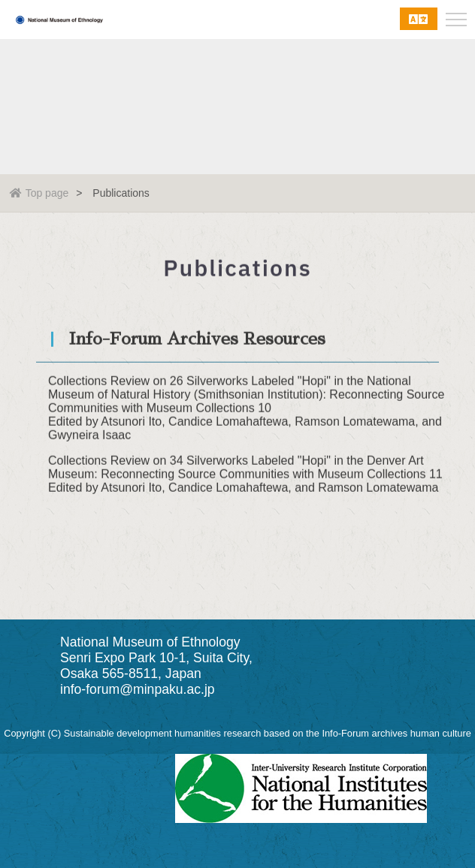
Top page (39, 193)
